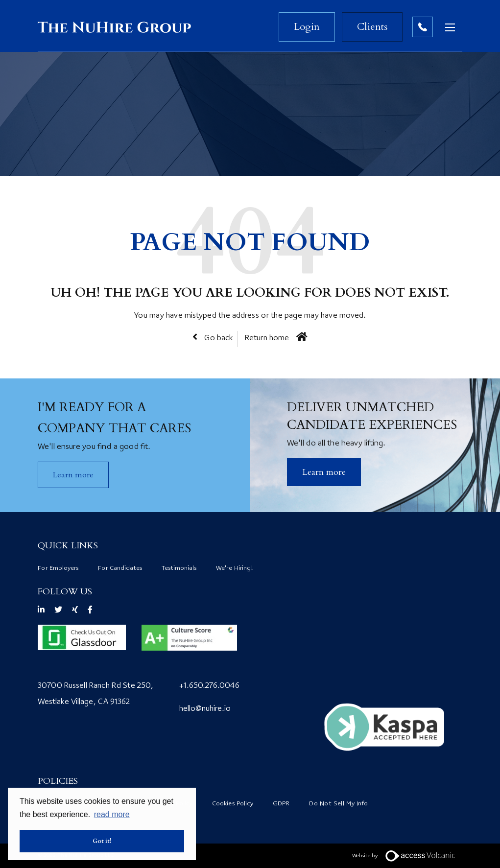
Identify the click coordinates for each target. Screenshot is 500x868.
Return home (267, 339)
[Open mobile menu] (452, 27)
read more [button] (112, 814)
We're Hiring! (235, 568)
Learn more (73, 475)
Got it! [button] (102, 841)
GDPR (281, 804)
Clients (372, 27)
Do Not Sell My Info (338, 804)
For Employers (58, 568)
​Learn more (324, 472)
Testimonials (179, 568)
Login (307, 27)
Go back (217, 339)
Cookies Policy (233, 804)
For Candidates (120, 568)
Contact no (423, 27)
